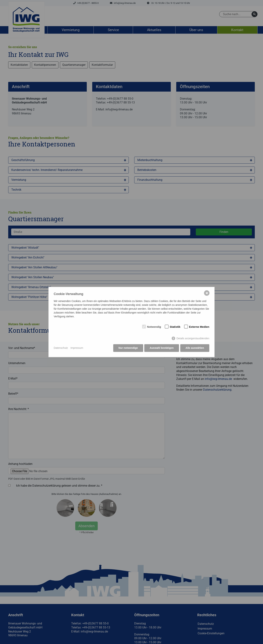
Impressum (77, 348)
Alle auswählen (195, 348)
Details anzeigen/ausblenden (193, 338)
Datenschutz (61, 348)
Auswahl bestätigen (162, 348)
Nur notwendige (128, 348)
